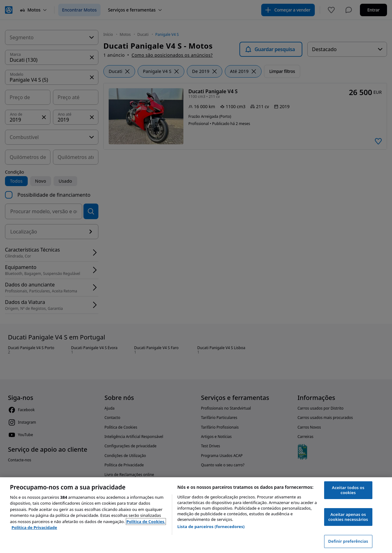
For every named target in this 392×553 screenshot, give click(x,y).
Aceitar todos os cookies (348, 490)
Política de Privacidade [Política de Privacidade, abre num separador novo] (34, 527)
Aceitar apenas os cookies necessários (348, 517)
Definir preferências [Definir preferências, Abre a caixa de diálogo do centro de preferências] (348, 541)
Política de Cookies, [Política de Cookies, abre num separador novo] (146, 522)
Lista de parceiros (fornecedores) (211, 527)
